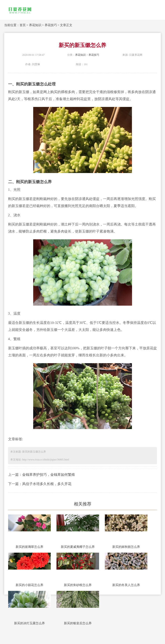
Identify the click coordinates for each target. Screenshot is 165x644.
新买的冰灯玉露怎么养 (29, 623)
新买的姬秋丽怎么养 (126, 547)
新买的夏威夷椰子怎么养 (78, 547)
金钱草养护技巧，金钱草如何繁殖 (49, 475)
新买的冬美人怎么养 (126, 585)
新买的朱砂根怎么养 (78, 585)
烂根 (43, 231)
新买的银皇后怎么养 (78, 623)
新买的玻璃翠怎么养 (29, 547)
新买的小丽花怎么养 (29, 585)
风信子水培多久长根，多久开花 (47, 484)
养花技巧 (51, 25)
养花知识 (35, 25)
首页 (23, 25)
